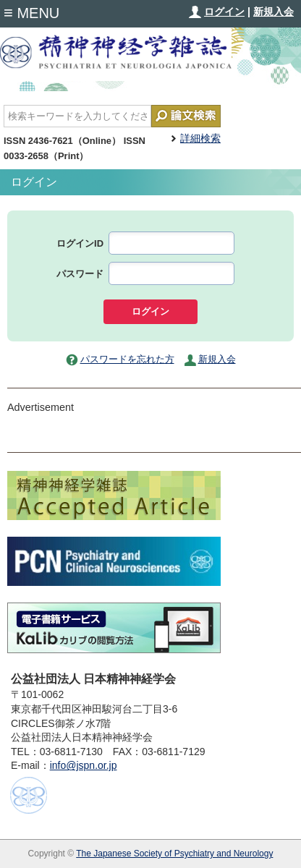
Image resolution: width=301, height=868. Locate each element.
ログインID (80, 243)
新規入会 (274, 12)
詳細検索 (200, 138)
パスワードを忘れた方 (127, 359)
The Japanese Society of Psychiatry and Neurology (174, 854)
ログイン (224, 12)
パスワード (80, 274)
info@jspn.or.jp (84, 765)
